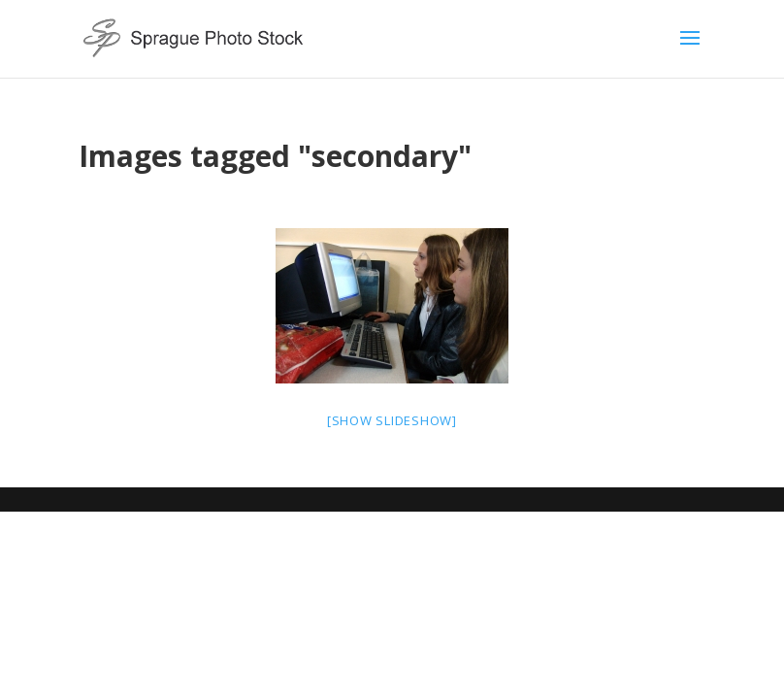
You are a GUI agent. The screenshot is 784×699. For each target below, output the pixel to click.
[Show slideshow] (392, 420)
